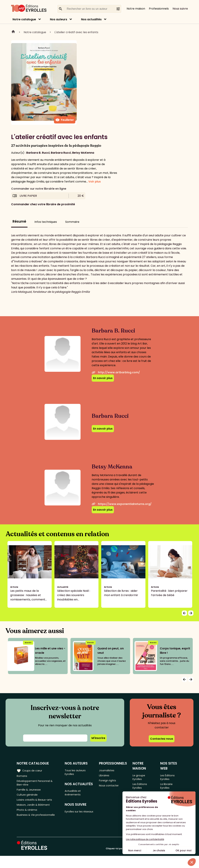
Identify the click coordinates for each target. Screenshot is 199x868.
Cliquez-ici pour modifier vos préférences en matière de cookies (144, 861)
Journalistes (108, 770)
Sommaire (72, 222)
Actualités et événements (74, 795)
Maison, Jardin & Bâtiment (34, 809)
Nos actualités (91, 19)
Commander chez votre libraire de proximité (43, 204)
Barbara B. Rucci (38, 153)
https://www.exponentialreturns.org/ (122, 504)
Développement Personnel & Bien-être (37, 784)
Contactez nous (162, 739)
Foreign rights (109, 782)
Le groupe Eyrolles (140, 778)
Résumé (19, 221)
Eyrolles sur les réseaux (76, 817)
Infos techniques (46, 222)
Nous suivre (180, 9)
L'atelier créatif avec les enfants (76, 32)
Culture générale (28, 798)
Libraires (105, 776)
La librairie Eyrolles (168, 788)
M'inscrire (98, 738)
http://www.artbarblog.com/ (116, 372)
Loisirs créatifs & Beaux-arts (36, 803)
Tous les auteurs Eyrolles (77, 773)
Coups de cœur (30, 770)
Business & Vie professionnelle (37, 821)
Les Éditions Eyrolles (141, 788)
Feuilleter (65, 120)
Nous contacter (110, 788)
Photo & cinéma (28, 815)
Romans (22, 776)
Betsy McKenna (83, 153)
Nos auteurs (59, 19)
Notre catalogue (24, 19)
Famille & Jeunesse (30, 792)
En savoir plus (103, 378)
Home (13, 32)
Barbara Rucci (61, 153)
